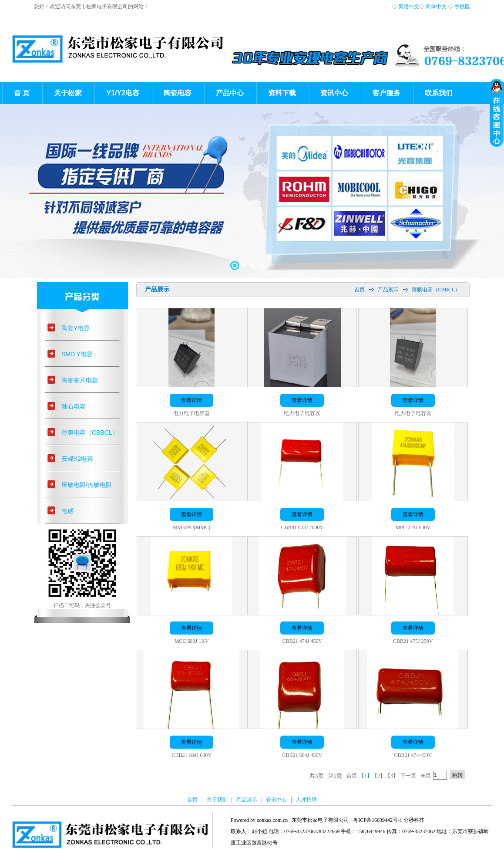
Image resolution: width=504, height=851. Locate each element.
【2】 (379, 776)
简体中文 (436, 7)
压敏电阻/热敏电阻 (87, 485)
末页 (426, 776)
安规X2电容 (77, 459)
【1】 (366, 776)
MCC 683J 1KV (192, 641)
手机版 (462, 7)
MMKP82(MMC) (192, 527)
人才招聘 (306, 800)
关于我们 (217, 800)
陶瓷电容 (178, 93)
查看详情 (192, 400)
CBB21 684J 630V (191, 755)
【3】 (392, 776)
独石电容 (74, 406)
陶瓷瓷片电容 (80, 380)
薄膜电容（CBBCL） (90, 432)
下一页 (408, 776)
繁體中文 (409, 7)
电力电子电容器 (192, 413)
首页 (360, 290)
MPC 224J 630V (413, 527)
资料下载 (282, 93)
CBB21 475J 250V (413, 641)
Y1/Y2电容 (123, 93)
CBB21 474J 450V (302, 641)
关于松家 (68, 93)
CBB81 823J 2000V (302, 527)
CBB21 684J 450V (302, 755)
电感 (67, 511)
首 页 (22, 93)
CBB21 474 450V (413, 755)
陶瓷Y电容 (76, 328)
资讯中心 (334, 93)
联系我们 (439, 93)
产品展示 (388, 290)
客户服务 (386, 93)
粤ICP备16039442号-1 (378, 820)
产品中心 (230, 93)
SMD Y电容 (77, 354)
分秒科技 (414, 820)
